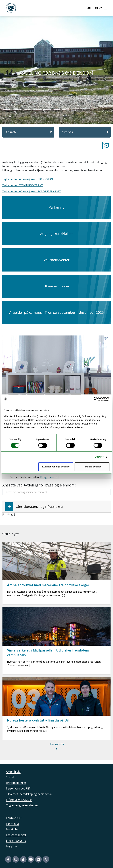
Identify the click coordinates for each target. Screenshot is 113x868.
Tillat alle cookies (92, 467)
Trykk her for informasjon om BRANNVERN (28, 179)
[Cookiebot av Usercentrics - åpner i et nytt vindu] (96, 399)
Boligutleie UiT (50, 477)
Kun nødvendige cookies (56, 467)
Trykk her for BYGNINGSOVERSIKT (23, 185)
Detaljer (99, 457)
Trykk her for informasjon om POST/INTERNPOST (32, 191)
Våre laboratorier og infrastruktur (34, 506)
